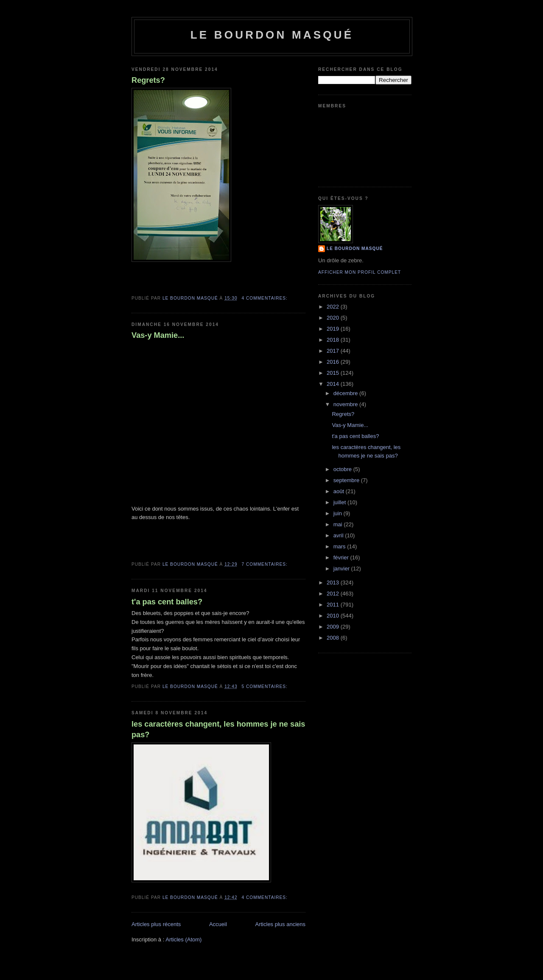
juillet (340, 502)
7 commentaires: (266, 564)
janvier (342, 569)
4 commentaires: (266, 298)
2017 (334, 351)
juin (339, 513)
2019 (334, 329)
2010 (334, 616)
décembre (346, 393)
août (340, 491)
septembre (347, 480)
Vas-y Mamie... (158, 335)
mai (339, 524)
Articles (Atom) (183, 939)
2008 (334, 638)
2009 (334, 627)
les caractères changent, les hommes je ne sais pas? (218, 729)
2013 (334, 583)
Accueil (218, 924)
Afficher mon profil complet (360, 272)
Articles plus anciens (281, 924)
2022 (334, 307)
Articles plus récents (156, 924)
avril (339, 535)
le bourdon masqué (272, 35)
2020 (334, 318)
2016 (334, 362)
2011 (334, 605)
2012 (334, 594)
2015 (334, 373)
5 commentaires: (266, 687)
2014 (334, 384)
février (342, 557)
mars (340, 546)
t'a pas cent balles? (167, 602)
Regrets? (148, 80)
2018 (334, 340)
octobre (343, 469)
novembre (346, 404)
